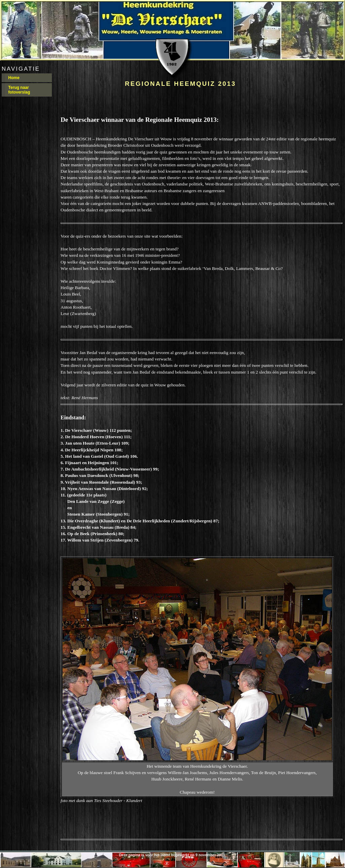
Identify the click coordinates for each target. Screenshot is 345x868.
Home (14, 78)
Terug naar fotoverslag (19, 90)
